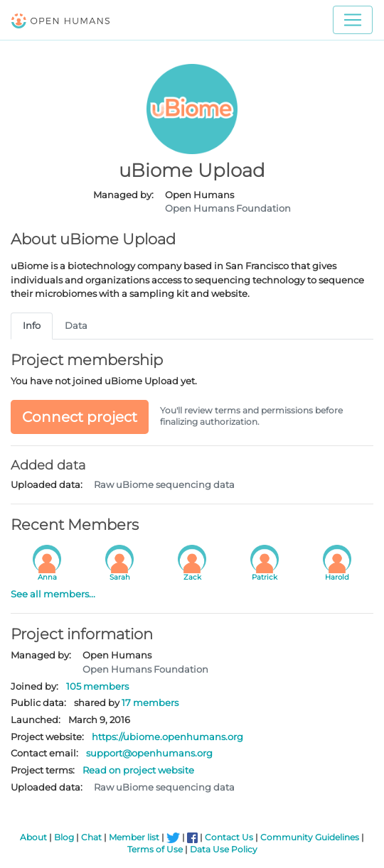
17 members (150, 702)
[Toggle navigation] (353, 20)
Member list (134, 837)
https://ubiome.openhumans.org (167, 737)
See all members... (53, 594)
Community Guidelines (310, 837)
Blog (64, 837)
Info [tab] (32, 325)
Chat (91, 837)
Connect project (80, 417)
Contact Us (229, 837)
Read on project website (138, 770)
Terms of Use (155, 850)
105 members (97, 686)
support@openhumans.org (149, 753)
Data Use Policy (224, 850)
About (33, 837)
